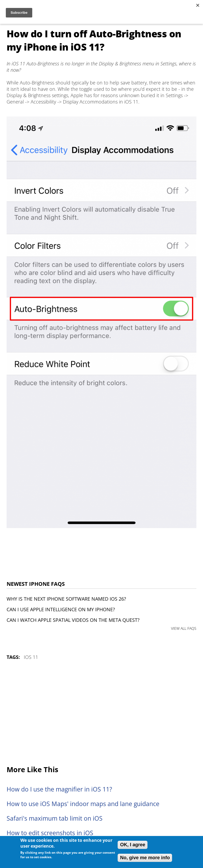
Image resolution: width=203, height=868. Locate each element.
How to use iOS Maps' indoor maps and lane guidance (83, 804)
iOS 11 (31, 657)
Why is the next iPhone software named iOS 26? (66, 599)
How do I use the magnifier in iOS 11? (59, 789)
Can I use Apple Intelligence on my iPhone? (61, 609)
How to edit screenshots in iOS (50, 833)
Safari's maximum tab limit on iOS (55, 818)
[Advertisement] (101, 713)
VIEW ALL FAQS (184, 628)
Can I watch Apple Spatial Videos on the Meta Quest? (73, 620)
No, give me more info (145, 858)
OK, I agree (133, 845)
